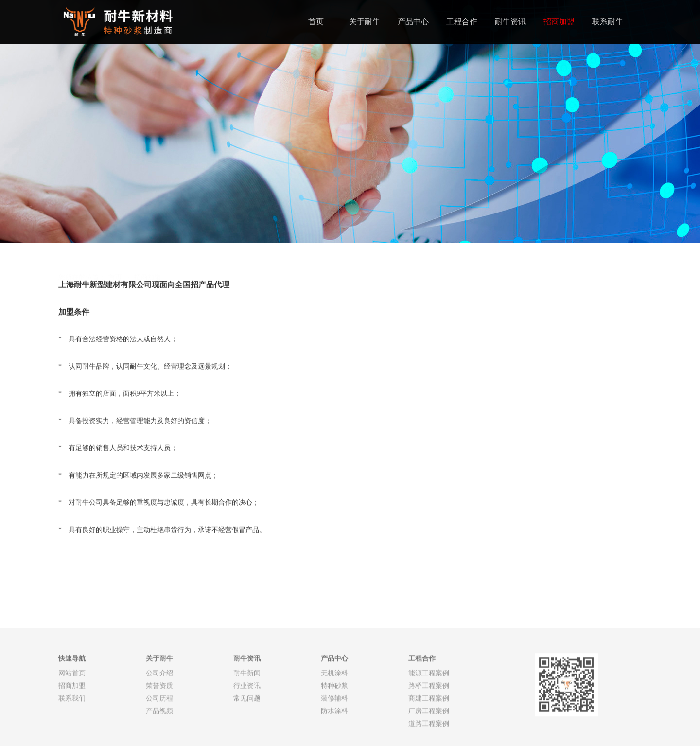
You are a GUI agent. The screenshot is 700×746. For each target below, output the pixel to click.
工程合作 (462, 22)
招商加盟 (559, 22)
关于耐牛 (365, 22)
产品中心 (413, 22)
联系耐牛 (608, 22)
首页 (316, 22)
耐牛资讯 (510, 22)
